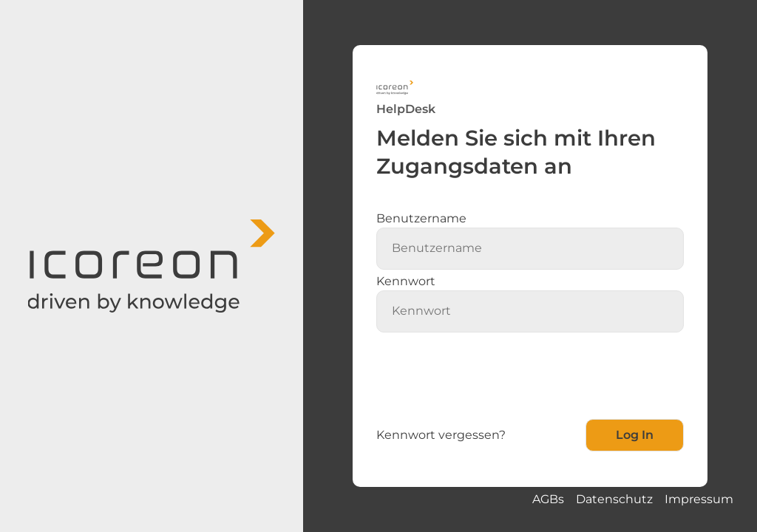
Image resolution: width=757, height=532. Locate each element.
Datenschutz (614, 499)
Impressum (699, 499)
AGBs (548, 499)
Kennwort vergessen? (441, 435)
